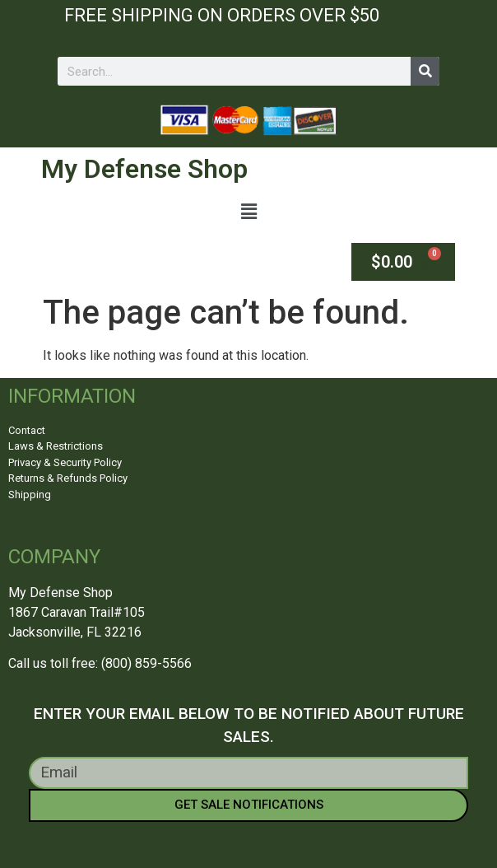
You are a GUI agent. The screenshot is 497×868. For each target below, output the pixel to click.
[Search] (425, 71)
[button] (248, 212)
